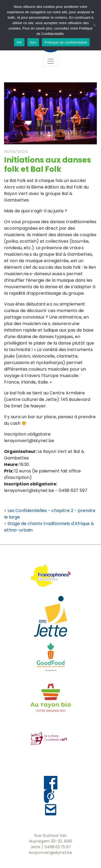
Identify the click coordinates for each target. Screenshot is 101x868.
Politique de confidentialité (66, 42)
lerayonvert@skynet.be (50, 853)
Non (33, 42)
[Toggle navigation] (51, 61)
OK (19, 42)
